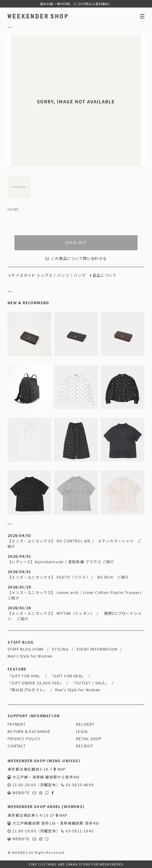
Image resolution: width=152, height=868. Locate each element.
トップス (45, 275)
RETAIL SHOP (89, 739)
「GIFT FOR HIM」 (25, 676)
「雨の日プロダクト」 (27, 690)
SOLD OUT (76, 243)
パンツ (63, 275)
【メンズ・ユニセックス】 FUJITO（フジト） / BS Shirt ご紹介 (68, 577)
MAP (60, 769)
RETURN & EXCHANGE (29, 731)
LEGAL (82, 731)
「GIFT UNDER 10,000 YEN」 (36, 683)
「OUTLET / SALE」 (90, 683)
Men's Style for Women (30, 656)
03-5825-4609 (77, 785)
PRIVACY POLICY (24, 739)
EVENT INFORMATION (97, 649)
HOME (13, 209)
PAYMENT (17, 724)
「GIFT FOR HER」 (68, 676)
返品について (104, 275)
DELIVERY (85, 724)
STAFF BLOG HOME (26, 649)
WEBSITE (19, 792)
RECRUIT (85, 746)
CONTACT (17, 746)
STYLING (60, 649)
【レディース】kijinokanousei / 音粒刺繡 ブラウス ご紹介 (61, 562)
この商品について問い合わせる (76, 258)
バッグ (80, 275)
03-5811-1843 (77, 831)
